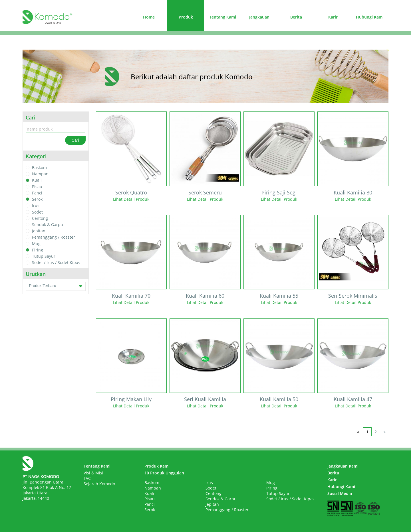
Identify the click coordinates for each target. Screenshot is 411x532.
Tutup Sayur (44, 256)
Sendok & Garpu (48, 225)
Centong (40, 218)
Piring (38, 250)
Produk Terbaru (56, 286)
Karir (333, 17)
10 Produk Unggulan (164, 473)
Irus (36, 206)
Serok (37, 199)
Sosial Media (340, 493)
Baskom (39, 167)
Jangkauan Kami (343, 466)
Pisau (37, 187)
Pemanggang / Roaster (54, 237)
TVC (87, 478)
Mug (36, 244)
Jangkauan (259, 17)
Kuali (37, 180)
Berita (296, 17)
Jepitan (39, 231)
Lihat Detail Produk (131, 199)
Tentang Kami (223, 17)
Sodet (37, 212)
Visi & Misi (93, 473)
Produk (186, 17)
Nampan (40, 174)
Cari (75, 140)
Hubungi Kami (370, 17)
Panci (37, 193)
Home (149, 17)
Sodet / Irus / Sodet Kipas (56, 263)
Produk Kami (157, 466)
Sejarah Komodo (99, 484)
